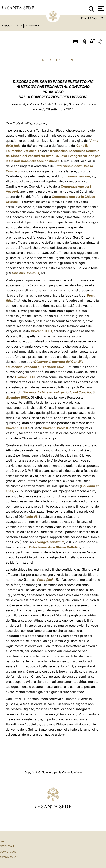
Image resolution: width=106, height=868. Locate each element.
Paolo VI (31, 517)
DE (34, 60)
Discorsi (9, 25)
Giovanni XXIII (41, 331)
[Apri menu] (101, 9)
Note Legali (7, 846)
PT (72, 60)
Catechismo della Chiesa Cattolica (55, 547)
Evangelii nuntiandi (50, 542)
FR (58, 60)
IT (65, 60)
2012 (20, 25)
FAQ (2, 841)
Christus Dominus (26, 273)
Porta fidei (45, 580)
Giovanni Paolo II (55, 428)
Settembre (32, 25)
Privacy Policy (9, 857)
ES (50, 60)
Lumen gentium (78, 176)
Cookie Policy (8, 852)
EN (42, 60)
